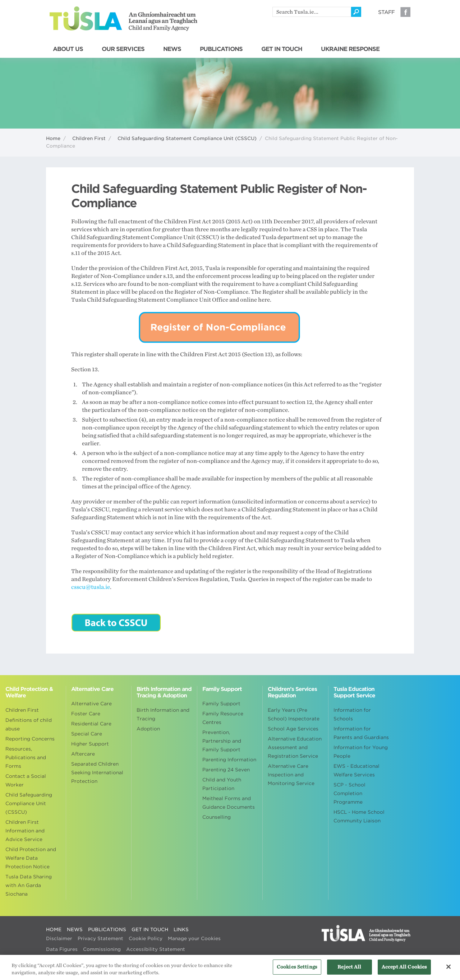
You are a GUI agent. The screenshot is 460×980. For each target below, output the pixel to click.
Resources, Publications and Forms (26, 758)
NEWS (172, 49)
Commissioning (102, 949)
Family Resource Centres (223, 718)
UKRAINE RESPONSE (350, 49)
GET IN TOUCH (282, 49)
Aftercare (83, 754)
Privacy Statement (100, 939)
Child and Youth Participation (222, 784)
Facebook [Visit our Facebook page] (405, 12)
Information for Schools (352, 714)
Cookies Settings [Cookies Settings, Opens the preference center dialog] (297, 970)
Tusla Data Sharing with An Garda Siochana (29, 885)
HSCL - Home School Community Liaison (359, 816)
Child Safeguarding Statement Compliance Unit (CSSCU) (187, 138)
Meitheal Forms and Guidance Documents (229, 803)
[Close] (448, 970)
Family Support (221, 704)
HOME (54, 930)
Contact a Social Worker (26, 781)
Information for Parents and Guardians (361, 733)
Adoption (148, 729)
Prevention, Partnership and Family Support (222, 741)
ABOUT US (68, 49)
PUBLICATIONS (221, 49)
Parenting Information (229, 760)
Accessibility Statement (156, 949)
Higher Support (90, 744)
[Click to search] (356, 12)
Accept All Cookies (404, 970)
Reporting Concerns (30, 739)
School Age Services (293, 729)
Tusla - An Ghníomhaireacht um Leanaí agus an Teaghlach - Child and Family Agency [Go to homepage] (123, 19)
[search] (312, 12)
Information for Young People (361, 752)
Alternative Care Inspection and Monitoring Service (291, 775)
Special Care (87, 734)
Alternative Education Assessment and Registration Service (295, 747)
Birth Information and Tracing (163, 714)
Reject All (349, 970)
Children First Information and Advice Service (25, 831)
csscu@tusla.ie (91, 587)
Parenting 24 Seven (226, 770)
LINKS (181, 930)
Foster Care (86, 714)
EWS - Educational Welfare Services (356, 770)
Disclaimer (59, 939)
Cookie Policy (146, 939)
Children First (89, 138)
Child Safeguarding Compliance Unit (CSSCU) (29, 803)
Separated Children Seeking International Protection (97, 773)
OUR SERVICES (123, 49)
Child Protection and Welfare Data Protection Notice (31, 858)
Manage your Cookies (194, 939)
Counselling (217, 817)
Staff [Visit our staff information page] (386, 12)
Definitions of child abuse (29, 724)
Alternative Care (91, 704)
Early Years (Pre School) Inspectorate (294, 714)
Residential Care (91, 724)
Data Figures (62, 949)
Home (53, 138)
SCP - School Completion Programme (349, 793)
